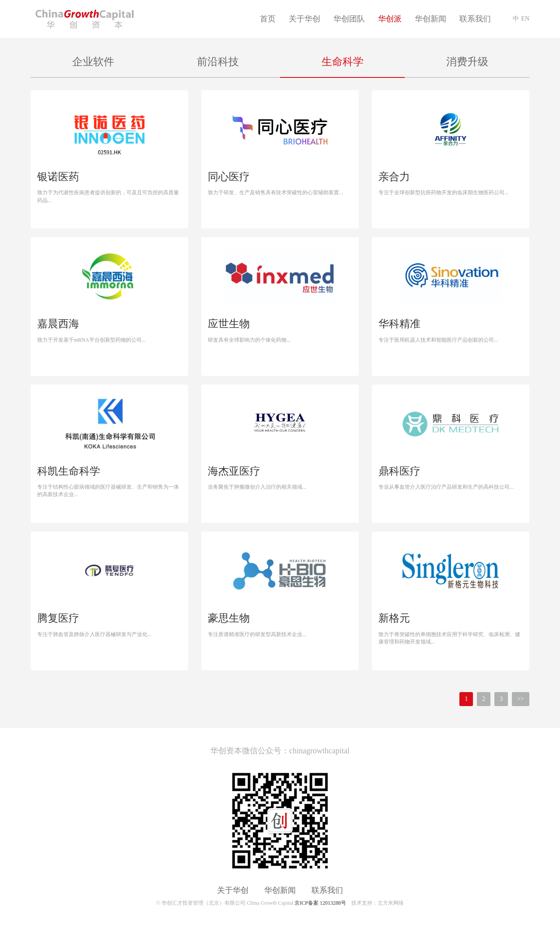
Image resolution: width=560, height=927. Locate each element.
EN (525, 19)
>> (521, 699)
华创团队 (349, 19)
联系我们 (475, 19)
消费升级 (467, 62)
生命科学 (343, 62)
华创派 (390, 19)
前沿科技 (218, 62)
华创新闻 (430, 19)
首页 (268, 19)
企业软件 (93, 62)
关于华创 (304, 19)
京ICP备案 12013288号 (320, 903)
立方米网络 (391, 903)
